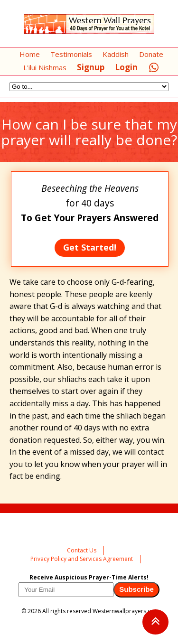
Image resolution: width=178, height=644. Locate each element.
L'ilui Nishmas (45, 67)
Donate (151, 54)
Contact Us (82, 550)
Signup (91, 67)
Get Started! (90, 247)
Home (30, 54)
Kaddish (116, 54)
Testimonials (71, 54)
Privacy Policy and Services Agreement (82, 559)
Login (126, 67)
